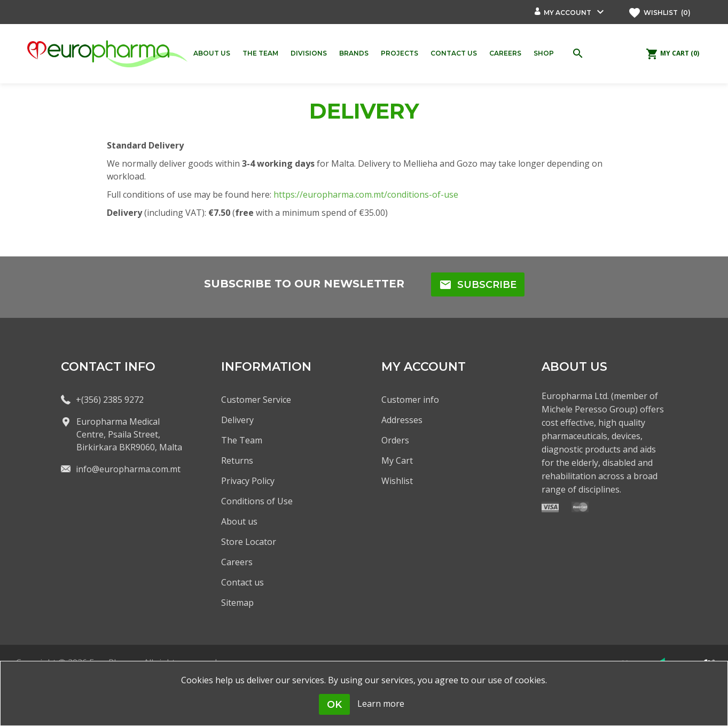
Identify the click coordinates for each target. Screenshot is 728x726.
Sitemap (237, 603)
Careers (237, 562)
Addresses (402, 420)
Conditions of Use (257, 501)
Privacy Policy (248, 481)
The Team (242, 440)
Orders (395, 440)
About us (239, 521)
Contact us (242, 582)
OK (334, 705)
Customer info (410, 400)
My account (567, 13)
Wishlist (397, 481)
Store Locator (249, 542)
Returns (237, 460)
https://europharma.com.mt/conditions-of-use (366, 194)
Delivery (237, 420)
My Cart (397, 460)
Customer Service (256, 400)
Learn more (381, 704)
